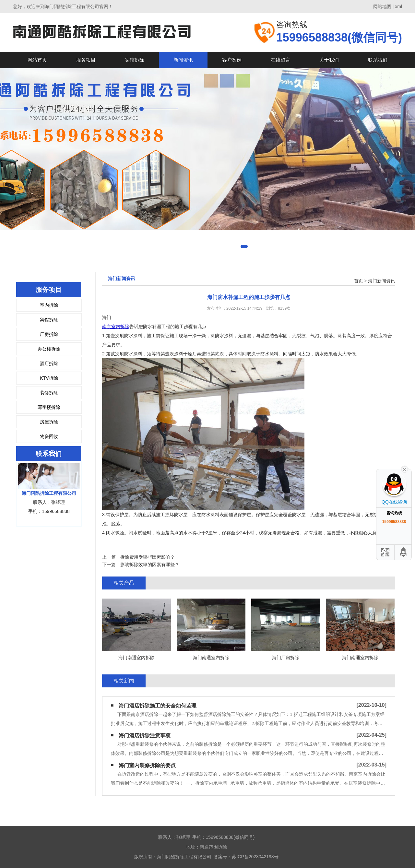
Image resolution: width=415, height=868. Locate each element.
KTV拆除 (49, 378)
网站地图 (382, 6)
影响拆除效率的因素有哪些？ (150, 565)
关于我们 (329, 60)
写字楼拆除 (49, 407)
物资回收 (49, 436)
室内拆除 (49, 305)
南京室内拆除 (116, 327)
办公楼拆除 (49, 349)
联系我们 (378, 60)
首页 (359, 281)
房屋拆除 (49, 422)
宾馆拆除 (135, 60)
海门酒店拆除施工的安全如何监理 (158, 706)
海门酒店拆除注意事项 (145, 736)
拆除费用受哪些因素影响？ (148, 557)
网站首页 (37, 60)
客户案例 (232, 60)
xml (398, 6)
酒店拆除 (49, 363)
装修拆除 (49, 393)
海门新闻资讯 (382, 281)
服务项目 (86, 60)
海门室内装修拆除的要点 (147, 765)
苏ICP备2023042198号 (255, 857)
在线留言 (280, 60)
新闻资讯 (183, 60)
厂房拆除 (49, 334)
